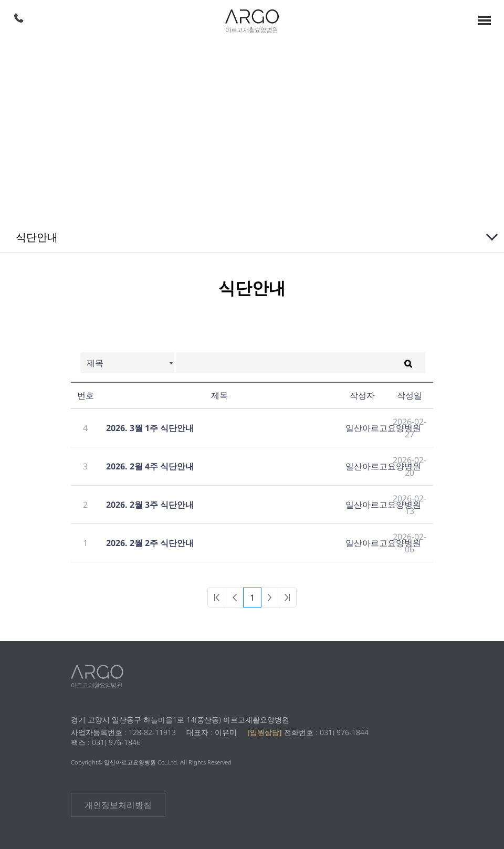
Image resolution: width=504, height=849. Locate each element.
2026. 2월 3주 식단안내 (150, 505)
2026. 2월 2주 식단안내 (150, 543)
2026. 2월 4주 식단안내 (150, 466)
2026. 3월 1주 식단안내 (150, 428)
